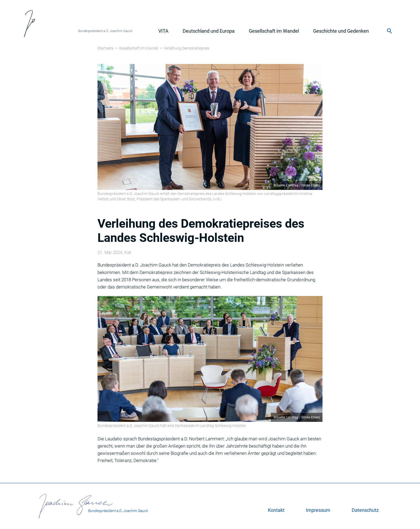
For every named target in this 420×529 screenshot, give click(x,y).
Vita (163, 31)
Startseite (106, 48)
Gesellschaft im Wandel (274, 31)
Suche (390, 31)
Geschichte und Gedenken (341, 31)
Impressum (318, 510)
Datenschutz (365, 510)
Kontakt (276, 510)
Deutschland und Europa (209, 31)
